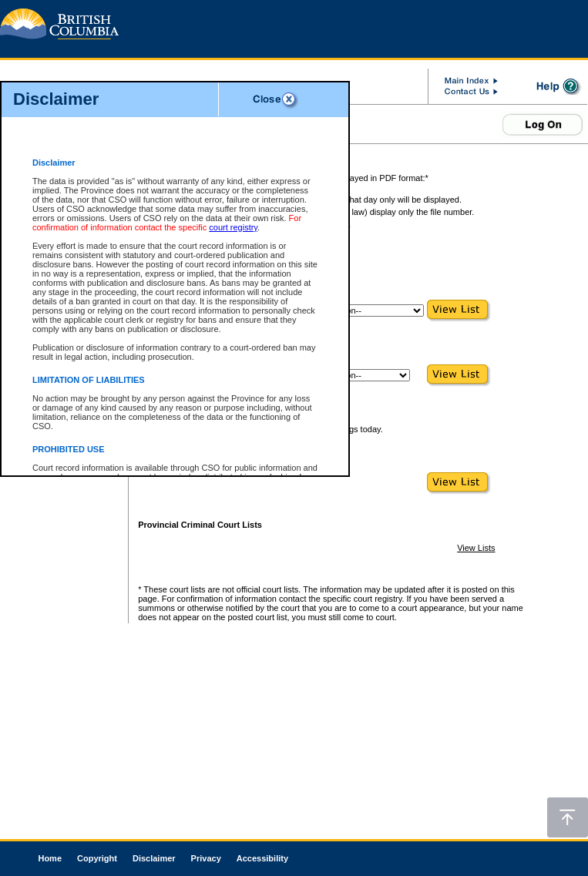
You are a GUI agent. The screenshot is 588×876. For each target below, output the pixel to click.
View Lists (476, 548)
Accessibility (262, 858)
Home (50, 858)
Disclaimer (154, 858)
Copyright (97, 858)
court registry (233, 227)
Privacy (206, 858)
